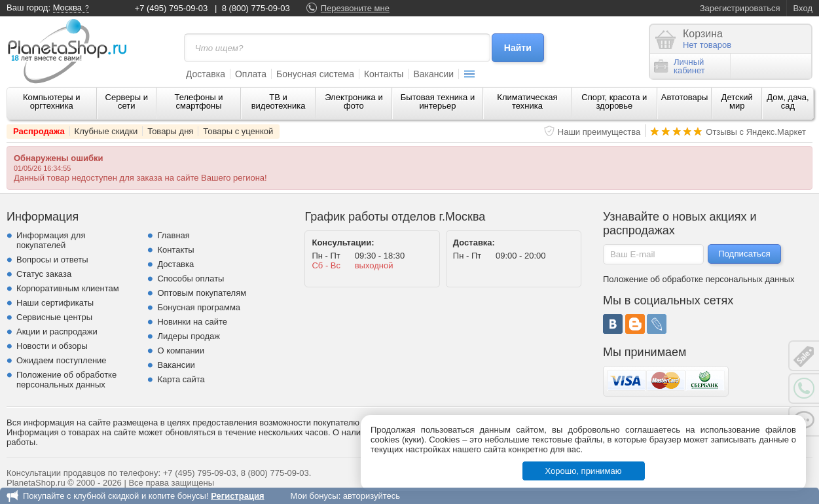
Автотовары (685, 97)
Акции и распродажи (57, 332)
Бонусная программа (199, 307)
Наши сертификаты (55, 303)
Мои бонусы (314, 496)
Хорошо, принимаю (584, 471)
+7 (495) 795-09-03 (172, 8)
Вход (803, 8)
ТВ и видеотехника (279, 101)
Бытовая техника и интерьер (438, 101)
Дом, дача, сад (788, 101)
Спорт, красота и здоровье (614, 101)
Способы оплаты (191, 279)
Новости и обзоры (52, 346)
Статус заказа (44, 274)
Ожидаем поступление (62, 360)
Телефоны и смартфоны (198, 101)
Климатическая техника (527, 101)
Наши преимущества (599, 132)
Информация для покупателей (51, 240)
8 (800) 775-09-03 (256, 8)
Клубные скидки (106, 131)
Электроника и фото (354, 101)
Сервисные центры (54, 317)
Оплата (251, 74)
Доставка (206, 74)
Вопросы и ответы (52, 260)
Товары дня (170, 131)
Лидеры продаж (189, 336)
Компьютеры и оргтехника (52, 101)
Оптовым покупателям (202, 293)
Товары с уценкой (238, 131)
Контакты (384, 74)
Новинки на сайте (192, 322)
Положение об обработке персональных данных (66, 380)
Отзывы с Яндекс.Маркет (756, 132)
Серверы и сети (127, 101)
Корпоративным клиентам (68, 288)
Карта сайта (181, 379)
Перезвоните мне (355, 8)
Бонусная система (315, 74)
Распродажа (39, 131)
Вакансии (433, 74)
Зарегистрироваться (740, 8)
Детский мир (737, 101)
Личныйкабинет (680, 66)
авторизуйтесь (372, 496)
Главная (173, 235)
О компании (181, 351)
